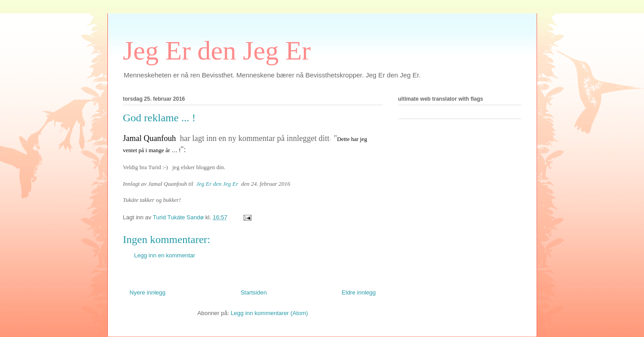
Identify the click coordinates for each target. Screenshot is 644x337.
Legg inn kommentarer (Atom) (269, 313)
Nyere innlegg (148, 292)
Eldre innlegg (359, 292)
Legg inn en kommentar (165, 255)
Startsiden (254, 292)
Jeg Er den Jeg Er (217, 51)
